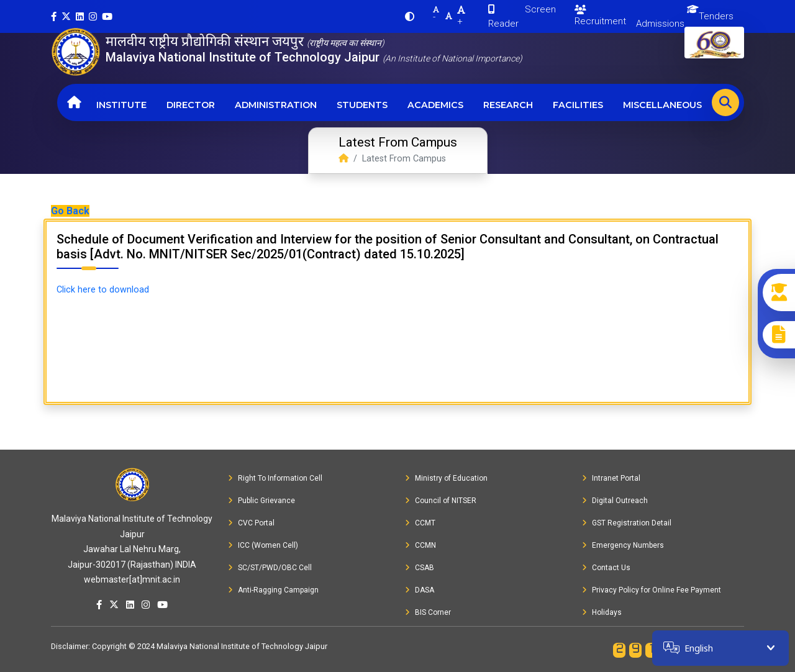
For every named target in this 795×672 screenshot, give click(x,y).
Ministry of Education (446, 478)
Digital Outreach (615, 501)
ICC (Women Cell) (263, 545)
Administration (276, 105)
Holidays (602, 612)
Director (191, 105)
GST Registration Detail (627, 523)
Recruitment (600, 16)
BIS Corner (428, 612)
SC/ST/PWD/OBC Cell (270, 568)
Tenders (716, 16)
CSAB (420, 568)
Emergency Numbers (623, 545)
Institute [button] (121, 105)
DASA (420, 590)
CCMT (420, 523)
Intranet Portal (611, 478)
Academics (435, 105)
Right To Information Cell (275, 478)
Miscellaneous (662, 105)
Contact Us (606, 568)
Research (508, 105)
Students (362, 105)
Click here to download (103, 290)
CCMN (420, 545)
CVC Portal (251, 523)
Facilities (578, 105)
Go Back (70, 211)
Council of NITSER (441, 501)
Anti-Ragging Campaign (273, 590)
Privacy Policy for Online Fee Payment (652, 590)
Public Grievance (261, 501)
